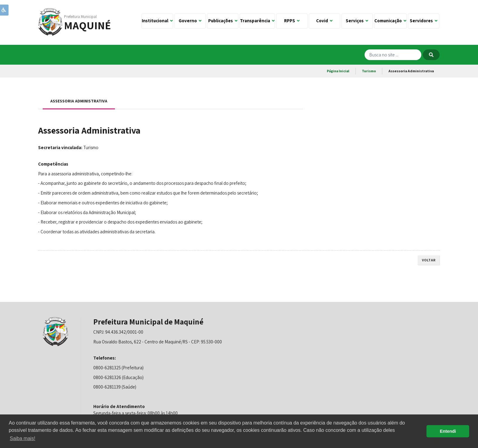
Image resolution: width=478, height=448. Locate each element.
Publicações (223, 21)
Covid (324, 21)
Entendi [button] (448, 431)
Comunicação (390, 21)
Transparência (257, 21)
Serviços (357, 21)
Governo (190, 21)
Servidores (424, 21)
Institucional (157, 21)
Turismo (369, 71)
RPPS (292, 21)
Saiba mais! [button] (23, 438)
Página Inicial (338, 71)
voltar (429, 260)
